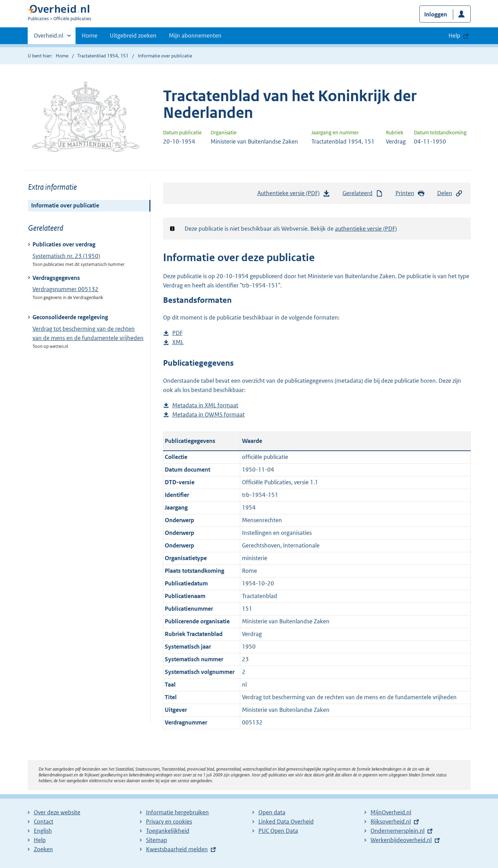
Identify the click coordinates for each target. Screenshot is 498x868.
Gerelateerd (363, 193)
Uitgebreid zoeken (133, 36)
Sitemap (157, 840)
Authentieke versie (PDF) (294, 195)
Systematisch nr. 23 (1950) (66, 256)
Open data (272, 812)
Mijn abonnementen (195, 36)
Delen (450, 193)
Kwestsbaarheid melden (177, 849)
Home (90, 36)
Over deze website (57, 812)
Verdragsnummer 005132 (65, 289)
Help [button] (454, 36)
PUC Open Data (278, 831)
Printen (410, 193)
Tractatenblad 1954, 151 (103, 56)
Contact (44, 822)
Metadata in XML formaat (205, 405)
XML (178, 342)
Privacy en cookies (169, 822)
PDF (177, 333)
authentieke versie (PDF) (366, 229)
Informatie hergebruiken (177, 812)
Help (40, 840)
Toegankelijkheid (168, 831)
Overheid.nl (49, 38)
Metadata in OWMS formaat (208, 415)
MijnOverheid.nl (391, 812)
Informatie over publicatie (65, 205)
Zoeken (43, 849)
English (43, 831)
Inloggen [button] (436, 14)
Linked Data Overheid (286, 822)
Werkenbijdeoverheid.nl (401, 840)
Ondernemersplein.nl (398, 831)
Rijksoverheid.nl (391, 822)
